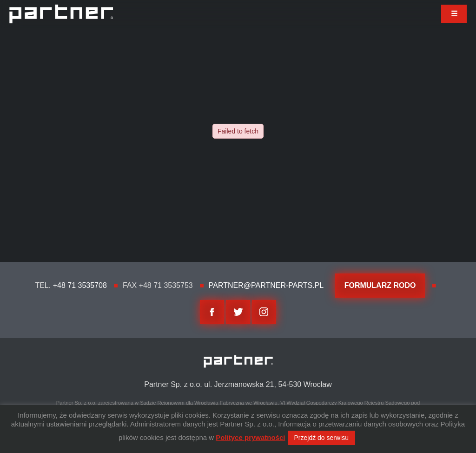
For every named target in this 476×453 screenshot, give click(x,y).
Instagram (264, 312)
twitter (238, 312)
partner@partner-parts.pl (266, 285)
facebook (212, 312)
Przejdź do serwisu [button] (322, 438)
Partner (61, 14)
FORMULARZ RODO (380, 285)
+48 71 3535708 (80, 285)
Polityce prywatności (250, 437)
